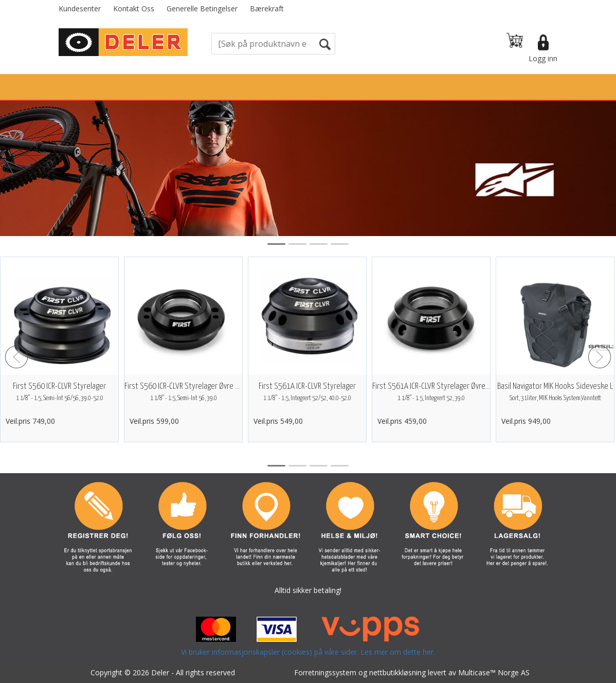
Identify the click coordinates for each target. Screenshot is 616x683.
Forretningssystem (325, 672)
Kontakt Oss (134, 8)
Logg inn (543, 58)
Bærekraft (267, 8)
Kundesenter (80, 8)
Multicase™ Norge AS (494, 672)
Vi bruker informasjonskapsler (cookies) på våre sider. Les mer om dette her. (308, 652)
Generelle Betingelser (202, 8)
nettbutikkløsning (397, 672)
